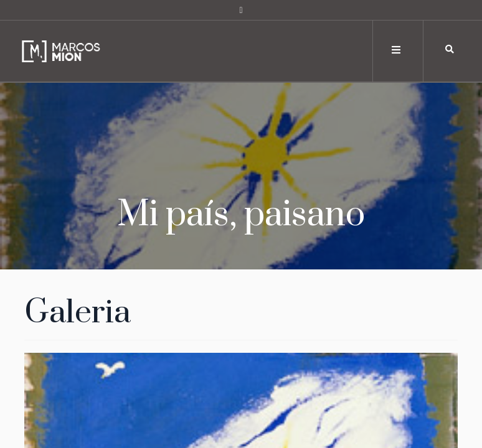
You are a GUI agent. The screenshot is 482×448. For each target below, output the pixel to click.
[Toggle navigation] (397, 50)
